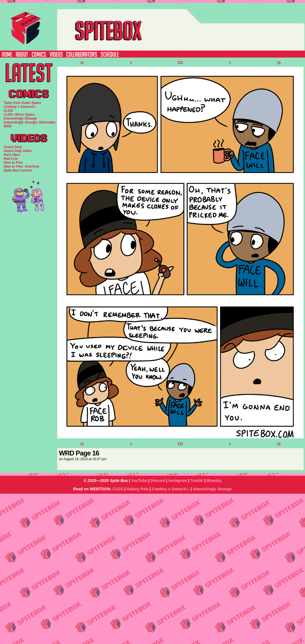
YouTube (139, 481)
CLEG (118, 489)
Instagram (178, 481)
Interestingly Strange (212, 489)
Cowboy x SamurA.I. (171, 489)
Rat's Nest (12, 155)
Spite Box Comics (18, 170)
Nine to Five (13, 163)
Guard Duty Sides (18, 151)
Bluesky (214, 481)
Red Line (11, 159)
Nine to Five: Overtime (21, 167)
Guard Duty (13, 147)
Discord (158, 481)
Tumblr (197, 481)
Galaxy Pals (138, 489)
